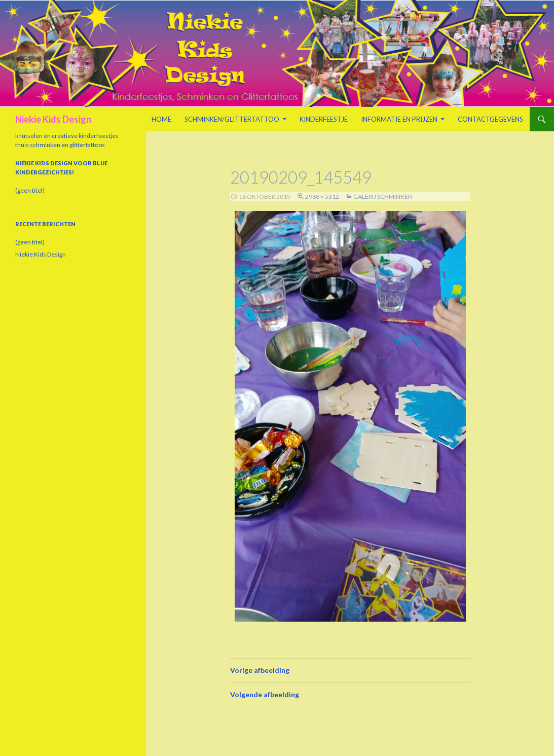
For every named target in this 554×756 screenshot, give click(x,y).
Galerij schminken (383, 196)
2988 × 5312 (322, 196)
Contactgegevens (490, 119)
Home (161, 119)
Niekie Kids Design (53, 119)
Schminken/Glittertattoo (232, 119)
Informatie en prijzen (399, 119)
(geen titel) (30, 190)
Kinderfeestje (324, 119)
